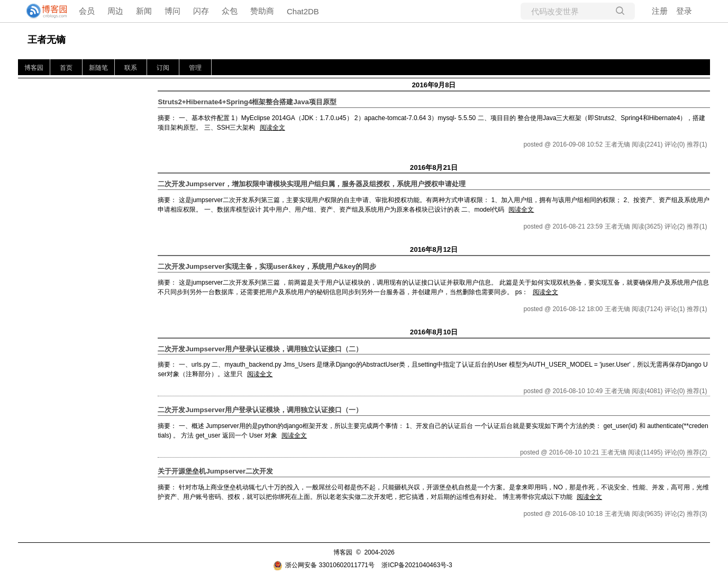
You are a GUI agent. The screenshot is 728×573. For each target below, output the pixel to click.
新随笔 (98, 68)
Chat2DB (303, 11)
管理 (195, 68)
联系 (131, 68)
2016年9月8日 (434, 85)
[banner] (42, 11)
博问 (172, 11)
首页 (66, 68)
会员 (87, 11)
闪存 (201, 11)
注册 (660, 11)
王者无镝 (47, 40)
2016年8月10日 (434, 332)
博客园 (34, 68)
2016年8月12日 (434, 249)
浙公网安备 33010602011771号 (324, 565)
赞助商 (262, 11)
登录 (684, 11)
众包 (230, 11)
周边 (115, 11)
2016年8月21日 (434, 167)
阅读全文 (272, 128)
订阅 (163, 68)
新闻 (144, 11)
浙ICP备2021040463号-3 (417, 565)
